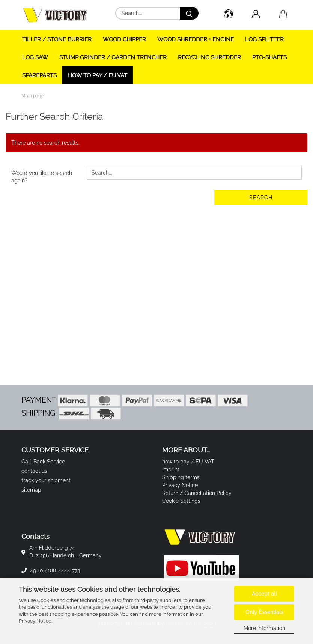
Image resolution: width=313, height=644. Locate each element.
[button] (228, 15)
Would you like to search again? (42, 177)
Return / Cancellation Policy (197, 493)
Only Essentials (264, 612)
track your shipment (46, 480)
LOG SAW (35, 57)
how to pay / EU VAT (98, 75)
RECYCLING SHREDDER (209, 57)
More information (264, 628)
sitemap (31, 490)
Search (261, 198)
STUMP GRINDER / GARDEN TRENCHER (113, 57)
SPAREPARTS (39, 75)
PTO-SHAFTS (269, 57)
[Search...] (189, 13)
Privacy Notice (35, 621)
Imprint (171, 469)
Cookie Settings (181, 501)
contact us (34, 471)
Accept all (264, 594)
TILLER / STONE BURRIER (57, 39)
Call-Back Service (43, 462)
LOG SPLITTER (264, 39)
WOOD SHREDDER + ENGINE (196, 39)
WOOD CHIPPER (124, 39)
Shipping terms (181, 477)
